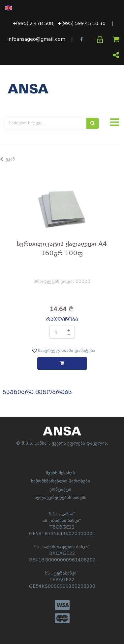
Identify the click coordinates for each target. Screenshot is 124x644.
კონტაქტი (60, 489)
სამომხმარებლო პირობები (61, 481)
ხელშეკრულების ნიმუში (61, 498)
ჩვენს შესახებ (60, 473)
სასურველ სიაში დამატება (64, 351)
